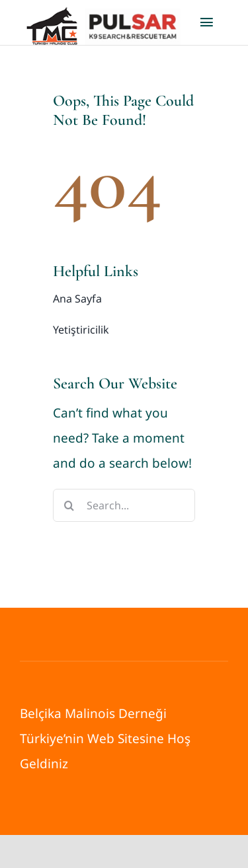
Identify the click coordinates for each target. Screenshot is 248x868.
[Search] (69, 505)
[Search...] (124, 505)
